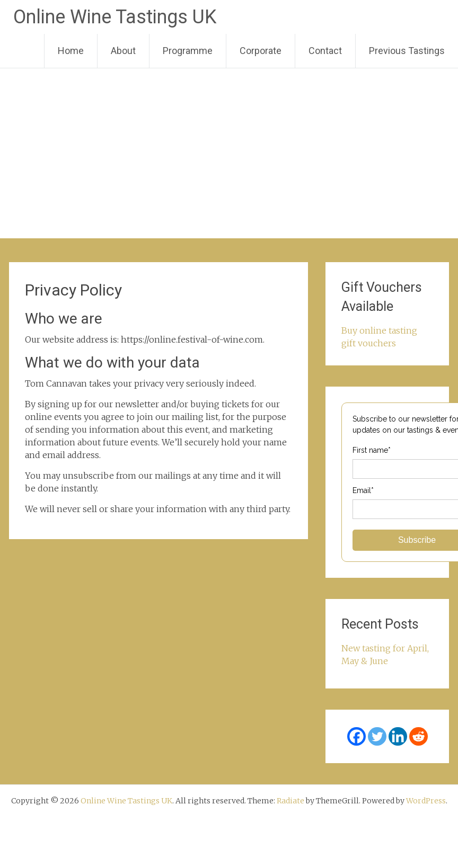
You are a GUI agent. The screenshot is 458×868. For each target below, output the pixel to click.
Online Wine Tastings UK (115, 17)
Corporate (261, 51)
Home (71, 51)
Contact (325, 51)
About (123, 51)
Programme (188, 51)
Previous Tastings (407, 51)
